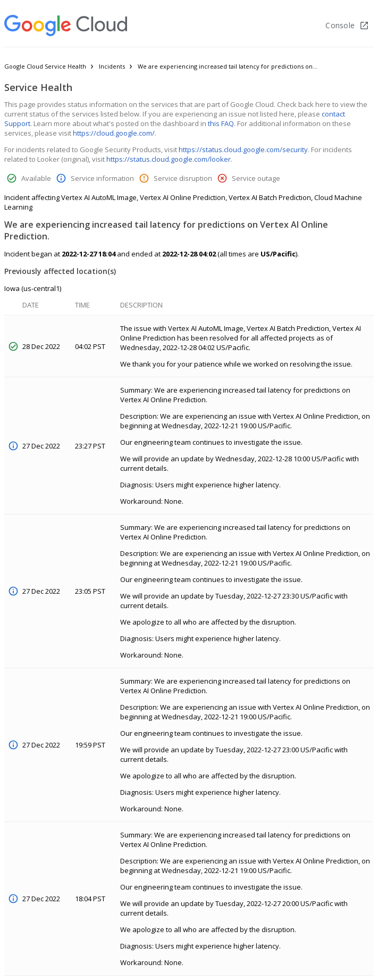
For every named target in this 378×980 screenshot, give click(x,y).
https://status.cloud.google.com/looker (169, 159)
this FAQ (221, 123)
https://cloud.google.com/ (114, 133)
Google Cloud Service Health (45, 66)
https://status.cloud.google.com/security (243, 150)
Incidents (112, 66)
